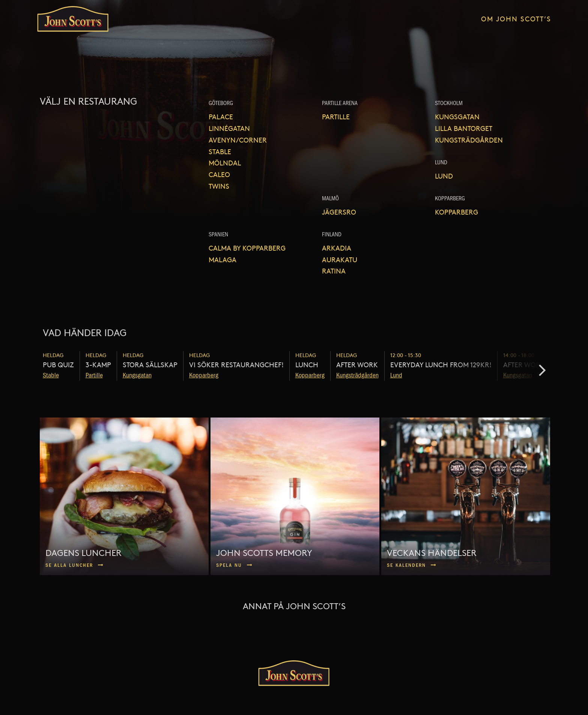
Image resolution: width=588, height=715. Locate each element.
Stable (220, 151)
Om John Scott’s (516, 19)
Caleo (219, 174)
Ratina (334, 271)
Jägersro (339, 212)
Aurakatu (340, 259)
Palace (221, 116)
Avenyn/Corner (238, 140)
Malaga (223, 259)
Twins (219, 186)
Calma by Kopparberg (247, 248)
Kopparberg (456, 212)
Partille (336, 116)
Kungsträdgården (469, 140)
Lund (444, 176)
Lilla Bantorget (464, 128)
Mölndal (225, 163)
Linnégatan (229, 128)
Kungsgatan (457, 116)
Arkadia (337, 248)
